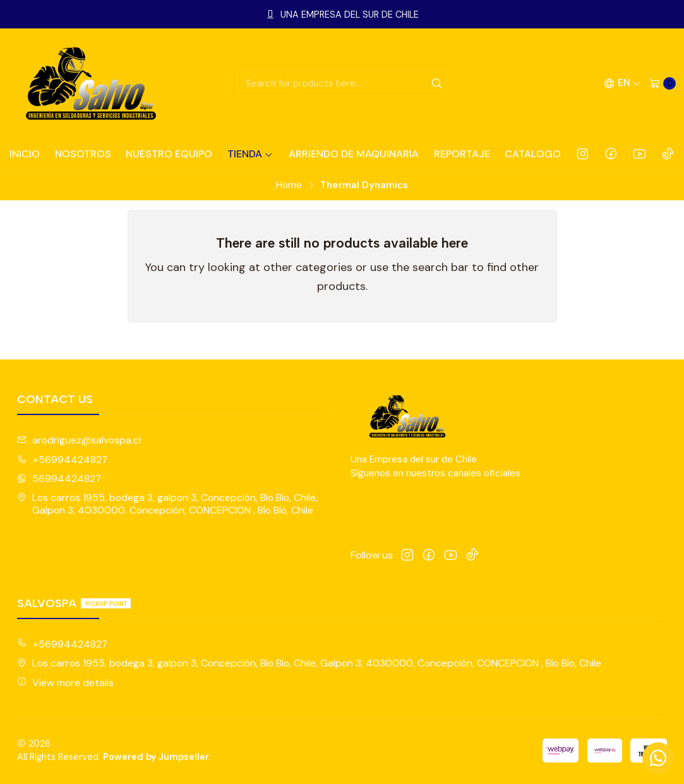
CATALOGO (533, 154)
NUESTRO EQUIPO (169, 154)
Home (289, 185)
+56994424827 (62, 460)
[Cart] (662, 83)
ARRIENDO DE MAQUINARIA (354, 154)
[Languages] (622, 83)
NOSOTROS (83, 154)
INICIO (25, 154)
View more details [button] (65, 683)
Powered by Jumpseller (156, 757)
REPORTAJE (462, 154)
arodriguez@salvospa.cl (79, 440)
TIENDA (250, 154)
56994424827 (59, 479)
